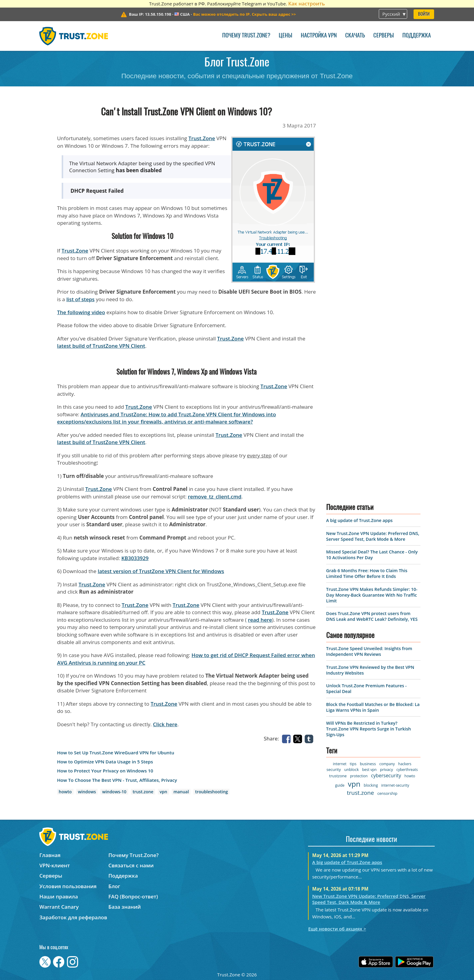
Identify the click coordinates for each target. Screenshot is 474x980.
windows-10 (114, 792)
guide (340, 785)
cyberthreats (407, 770)
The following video (81, 312)
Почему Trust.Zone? (246, 36)
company (387, 764)
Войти (424, 14)
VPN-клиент (55, 865)
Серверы (384, 36)
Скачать (355, 36)
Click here (165, 724)
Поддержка (417, 36)
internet (340, 764)
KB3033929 (135, 558)
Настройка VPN (319, 36)
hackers (405, 764)
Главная (50, 855)
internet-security (395, 785)
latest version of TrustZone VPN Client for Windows (161, 571)
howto (65, 792)
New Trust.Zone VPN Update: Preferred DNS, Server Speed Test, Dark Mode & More (373, 536)
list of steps (80, 299)
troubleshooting (211, 792)
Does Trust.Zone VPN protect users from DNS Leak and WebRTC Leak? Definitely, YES (372, 616)
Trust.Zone (202, 138)
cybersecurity (386, 775)
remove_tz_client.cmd (215, 496)
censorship (387, 793)
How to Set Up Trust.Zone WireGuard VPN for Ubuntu (116, 753)
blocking (371, 785)
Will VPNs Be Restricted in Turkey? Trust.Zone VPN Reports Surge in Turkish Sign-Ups (369, 729)
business (368, 764)
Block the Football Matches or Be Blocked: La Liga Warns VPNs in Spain (373, 707)
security (334, 769)
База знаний (125, 907)
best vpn (369, 770)
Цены (286, 36)
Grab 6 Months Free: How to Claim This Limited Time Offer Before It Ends (367, 573)
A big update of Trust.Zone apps (359, 520)
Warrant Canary (59, 907)
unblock (352, 769)
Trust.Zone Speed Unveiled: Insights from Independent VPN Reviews (369, 651)
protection (359, 776)
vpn (163, 792)
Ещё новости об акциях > (337, 929)
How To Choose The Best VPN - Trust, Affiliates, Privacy (117, 780)
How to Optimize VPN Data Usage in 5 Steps (105, 762)
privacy (386, 769)
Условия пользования (68, 886)
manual (181, 792)
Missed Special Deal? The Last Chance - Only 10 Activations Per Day (372, 555)
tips (353, 764)
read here (260, 620)
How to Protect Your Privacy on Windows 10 (105, 771)
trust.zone (143, 792)
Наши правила (59, 896)
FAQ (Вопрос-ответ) (133, 896)
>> (245, 14)
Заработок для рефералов (73, 917)
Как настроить (306, 3)
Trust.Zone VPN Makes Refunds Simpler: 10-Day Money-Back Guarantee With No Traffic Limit (372, 595)
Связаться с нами (131, 865)
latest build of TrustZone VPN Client (101, 346)
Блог (114, 886)
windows (87, 792)
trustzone (338, 776)
